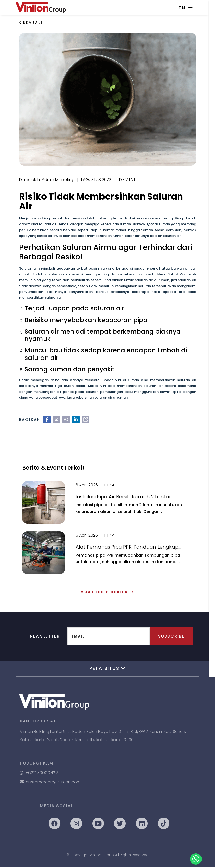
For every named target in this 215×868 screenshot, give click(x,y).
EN (185, 8)
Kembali (31, 23)
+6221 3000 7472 (39, 774)
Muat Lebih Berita (107, 593)
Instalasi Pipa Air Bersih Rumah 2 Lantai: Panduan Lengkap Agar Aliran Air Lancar (125, 498)
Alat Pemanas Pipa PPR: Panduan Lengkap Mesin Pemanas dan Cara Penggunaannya (129, 548)
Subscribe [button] (170, 637)
